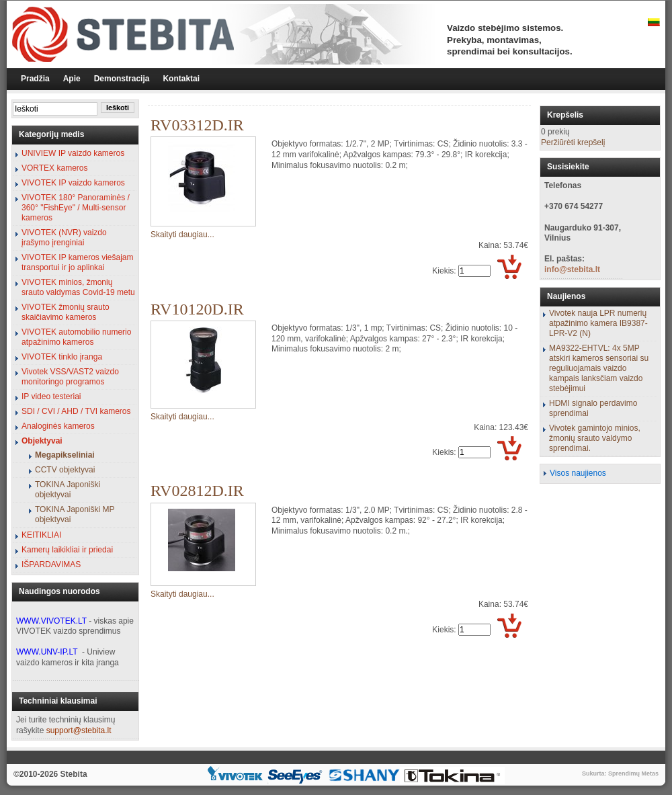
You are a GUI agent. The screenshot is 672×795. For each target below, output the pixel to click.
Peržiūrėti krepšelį (573, 142)
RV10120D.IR (197, 309)
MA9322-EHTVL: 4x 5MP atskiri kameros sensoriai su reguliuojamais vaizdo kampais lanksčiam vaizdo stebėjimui (599, 368)
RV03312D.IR (197, 125)
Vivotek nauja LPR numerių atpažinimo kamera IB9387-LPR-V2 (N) (598, 323)
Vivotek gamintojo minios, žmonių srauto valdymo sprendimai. (595, 438)
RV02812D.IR (197, 491)
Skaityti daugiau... (182, 235)
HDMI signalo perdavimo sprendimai (593, 408)
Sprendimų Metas (633, 773)
